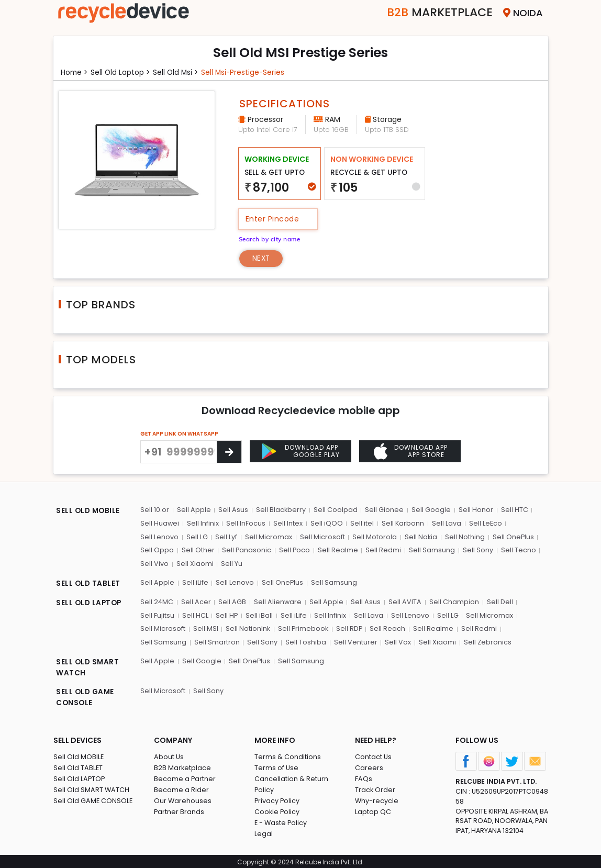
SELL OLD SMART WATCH (88, 666)
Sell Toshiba (304, 641)
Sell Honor (473, 510)
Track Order (375, 788)
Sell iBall (258, 614)
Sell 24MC (157, 601)
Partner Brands (179, 810)
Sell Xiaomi (194, 564)
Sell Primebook (303, 627)
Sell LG (196, 537)
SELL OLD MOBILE (89, 511)
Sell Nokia (419, 537)
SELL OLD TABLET (89, 583)
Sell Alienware (277, 601)
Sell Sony (476, 550)
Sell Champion (452, 601)
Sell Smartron (216, 641)
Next (262, 258)
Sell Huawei (159, 523)
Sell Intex (287, 523)
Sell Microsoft (320, 537)
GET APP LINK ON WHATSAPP (179, 434)
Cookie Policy (277, 810)
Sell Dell (497, 601)
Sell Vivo (154, 564)
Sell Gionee (383, 510)
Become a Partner (185, 777)
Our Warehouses (183, 799)
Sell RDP (349, 627)
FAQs (364, 777)
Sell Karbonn (401, 523)
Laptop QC (373, 810)
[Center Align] (229, 452)
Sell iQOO (325, 523)
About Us (169, 755)
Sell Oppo (157, 550)
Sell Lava (444, 523)
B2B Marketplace (183, 766)
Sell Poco (294, 550)
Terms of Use (277, 766)
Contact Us (374, 755)
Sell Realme (337, 550)
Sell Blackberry (280, 510)
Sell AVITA (403, 601)
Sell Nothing (462, 537)
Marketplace (435, 13)
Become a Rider (181, 788)
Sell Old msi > (178, 72)
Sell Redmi (382, 550)
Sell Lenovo (159, 537)
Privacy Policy (277, 799)
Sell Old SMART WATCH (92, 788)
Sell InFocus (245, 523)
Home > (75, 72)
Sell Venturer (354, 641)
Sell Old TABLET (78, 766)
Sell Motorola (372, 537)
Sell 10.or (154, 510)
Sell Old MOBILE (79, 755)
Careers (369, 766)
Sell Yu (231, 564)
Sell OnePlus (510, 537)
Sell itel (360, 523)
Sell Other (197, 550)
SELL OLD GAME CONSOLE (86, 696)
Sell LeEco (483, 523)
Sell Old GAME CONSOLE (93, 799)
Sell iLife (194, 582)
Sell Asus (232, 510)
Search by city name (271, 238)
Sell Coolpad (334, 510)
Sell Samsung (430, 550)
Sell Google (429, 510)
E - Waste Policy (281, 821)
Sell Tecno (516, 550)
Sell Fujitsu (157, 614)
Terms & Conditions (288, 755)
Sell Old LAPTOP (80, 777)
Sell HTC (511, 510)
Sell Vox (396, 641)
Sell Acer (196, 601)
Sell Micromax (267, 537)
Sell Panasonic (246, 550)
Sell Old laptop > (122, 72)
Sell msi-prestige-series (246, 72)
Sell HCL (194, 614)
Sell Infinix (202, 523)
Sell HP (226, 614)
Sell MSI (205, 627)
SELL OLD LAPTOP (90, 602)
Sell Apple (193, 510)
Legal (264, 832)
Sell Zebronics (485, 641)
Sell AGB (232, 601)
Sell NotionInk (247, 627)
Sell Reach (387, 627)
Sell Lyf (225, 537)
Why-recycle (377, 799)
